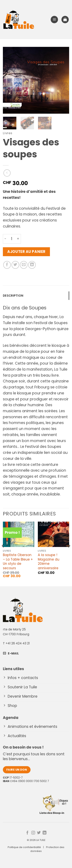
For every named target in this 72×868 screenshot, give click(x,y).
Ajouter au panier (26, 252)
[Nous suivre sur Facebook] (27, 833)
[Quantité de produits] (12, 239)
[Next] (69, 554)
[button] (54, 20)
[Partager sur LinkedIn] (32, 265)
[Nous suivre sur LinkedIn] (45, 833)
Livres (8, 133)
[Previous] (3, 554)
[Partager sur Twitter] (15, 265)
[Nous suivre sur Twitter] (39, 833)
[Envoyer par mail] (24, 265)
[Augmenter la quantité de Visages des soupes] (18, 239)
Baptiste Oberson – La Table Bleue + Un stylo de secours (18, 561)
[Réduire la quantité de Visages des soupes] (5, 239)
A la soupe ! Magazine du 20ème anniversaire (49, 561)
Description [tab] (13, 296)
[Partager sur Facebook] (7, 265)
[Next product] (7, 173)
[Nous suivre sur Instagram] (33, 833)
